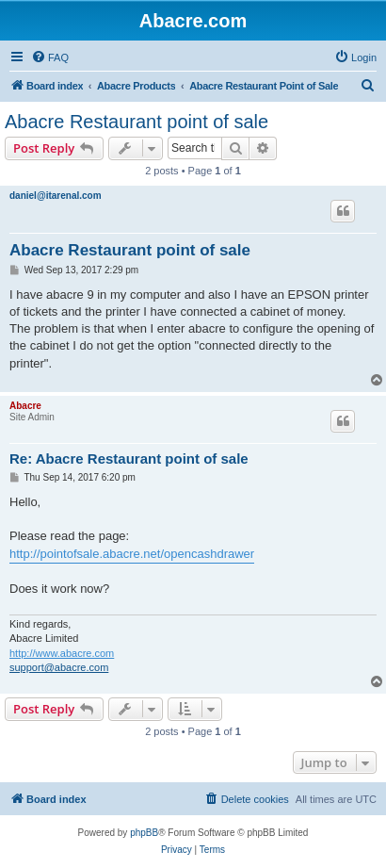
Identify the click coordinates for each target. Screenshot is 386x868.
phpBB (144, 833)
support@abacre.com (59, 667)
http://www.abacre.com (62, 653)
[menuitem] (50, 57)
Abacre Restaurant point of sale (137, 122)
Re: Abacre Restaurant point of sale (129, 459)
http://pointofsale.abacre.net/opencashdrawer (132, 554)
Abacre (25, 406)
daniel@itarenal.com (56, 196)
